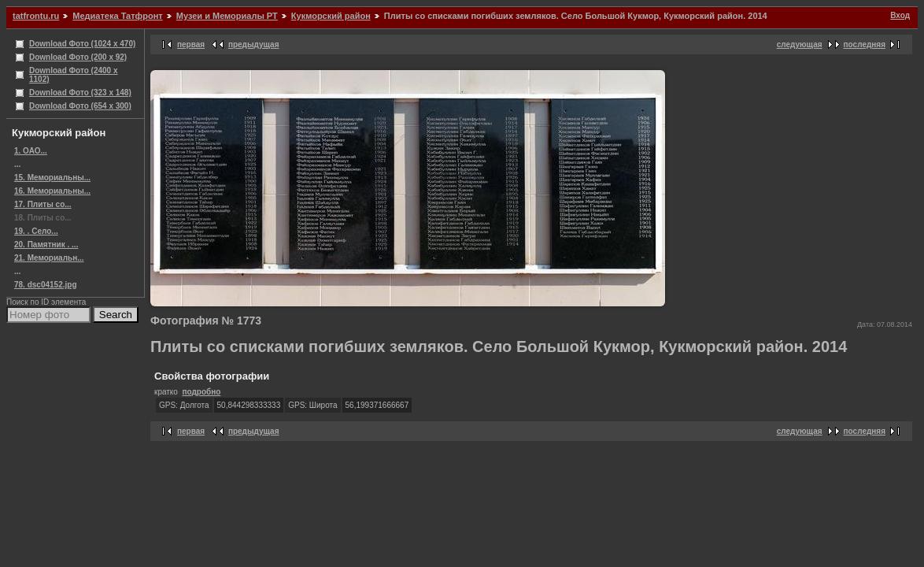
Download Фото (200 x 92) (78, 57)
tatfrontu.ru (36, 16)
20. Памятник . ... (46, 245)
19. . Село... (36, 231)
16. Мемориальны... (52, 191)
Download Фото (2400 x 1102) (74, 75)
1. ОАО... (31, 151)
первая (191, 44)
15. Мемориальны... (52, 178)
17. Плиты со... (43, 204)
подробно (201, 392)
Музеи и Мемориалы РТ (227, 16)
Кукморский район (331, 16)
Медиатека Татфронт (117, 16)
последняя (865, 44)
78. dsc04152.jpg (46, 285)
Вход (900, 15)
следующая (800, 44)
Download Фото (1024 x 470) (82, 44)
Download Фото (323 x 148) (80, 93)
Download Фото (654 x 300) (80, 106)
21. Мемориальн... (49, 258)
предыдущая (254, 44)
